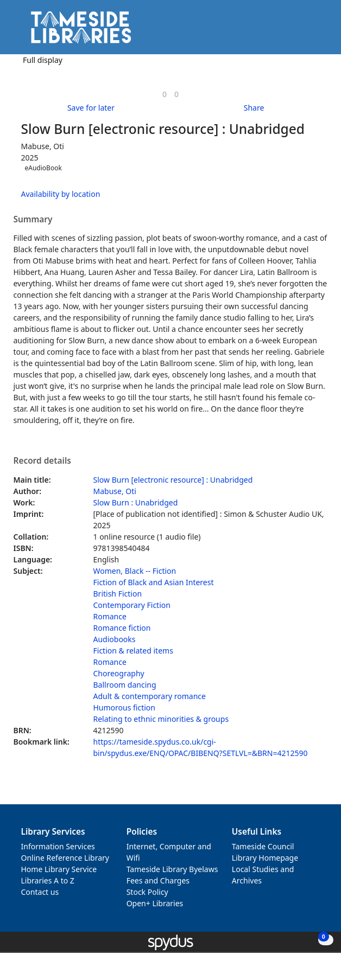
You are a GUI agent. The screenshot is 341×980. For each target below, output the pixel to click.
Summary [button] (33, 220)
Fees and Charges (158, 880)
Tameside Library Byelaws (172, 869)
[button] (303, 31)
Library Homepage (265, 858)
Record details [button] (42, 461)
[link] (165, 94)
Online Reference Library (65, 858)
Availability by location (61, 194)
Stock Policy (147, 892)
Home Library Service (59, 869)
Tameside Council (263, 846)
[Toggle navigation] (316, 31)
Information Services (58, 846)
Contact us (40, 892)
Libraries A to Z (48, 880)
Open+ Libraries (155, 903)
